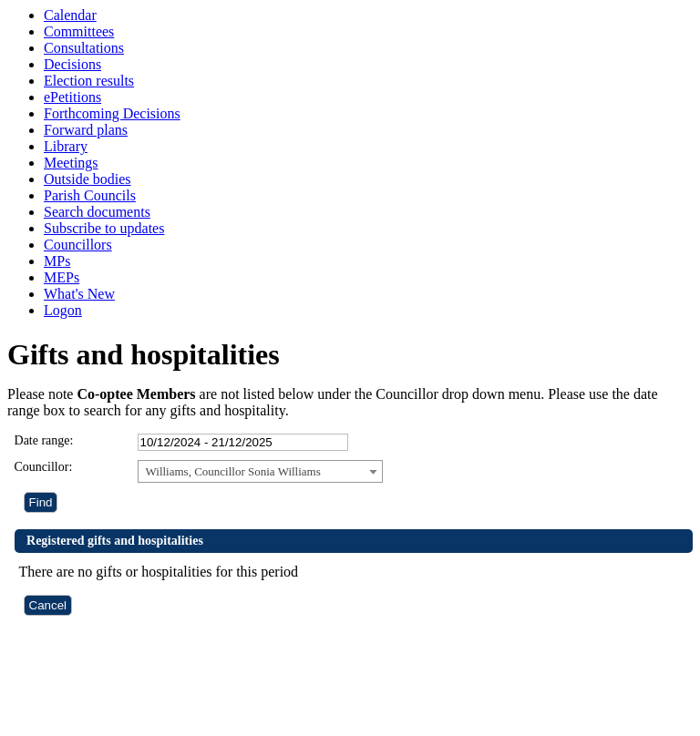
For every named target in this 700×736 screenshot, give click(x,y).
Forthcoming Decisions (112, 113)
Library (66, 146)
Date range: (44, 440)
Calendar (70, 15)
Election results (89, 81)
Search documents (97, 212)
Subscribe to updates (104, 228)
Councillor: (44, 467)
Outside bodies (87, 179)
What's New (79, 294)
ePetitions (72, 97)
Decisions (72, 64)
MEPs (62, 277)
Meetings (71, 163)
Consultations (84, 48)
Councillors (78, 245)
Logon (63, 310)
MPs (57, 261)
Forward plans (86, 130)
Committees (79, 31)
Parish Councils (90, 195)
